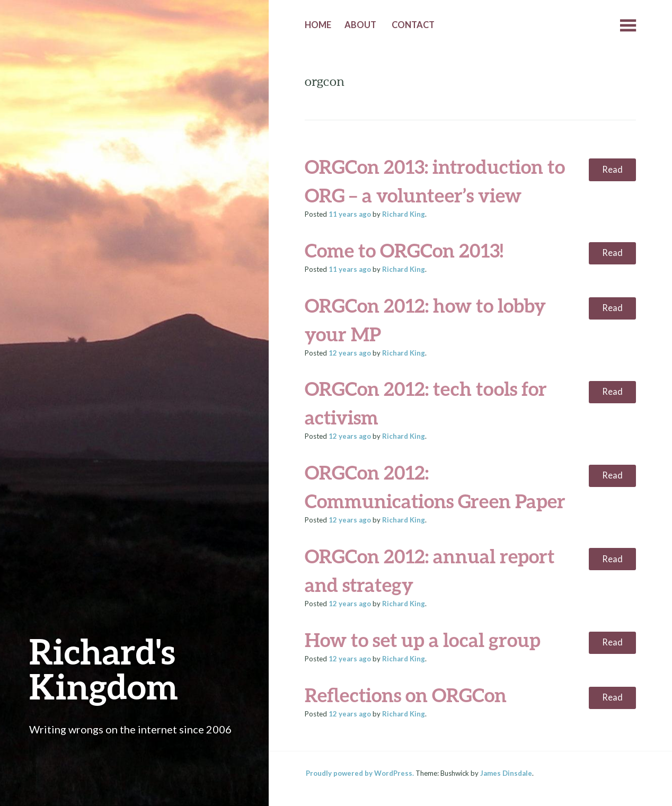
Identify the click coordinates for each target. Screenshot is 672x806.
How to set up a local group (423, 640)
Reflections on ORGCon (406, 695)
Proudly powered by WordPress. (360, 773)
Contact (413, 25)
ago (350, 214)
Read (612, 170)
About (360, 25)
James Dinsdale (506, 773)
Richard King (404, 214)
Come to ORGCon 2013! (404, 250)
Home (318, 25)
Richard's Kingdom (104, 668)
